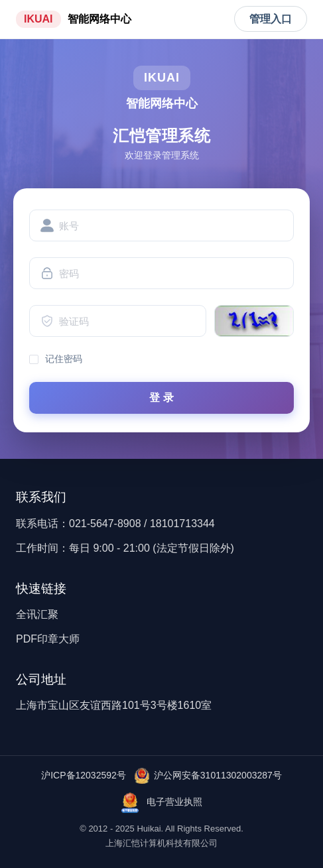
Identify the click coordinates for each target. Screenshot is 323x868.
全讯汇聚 (37, 614)
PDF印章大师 (48, 639)
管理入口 (271, 19)
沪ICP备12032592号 (84, 775)
